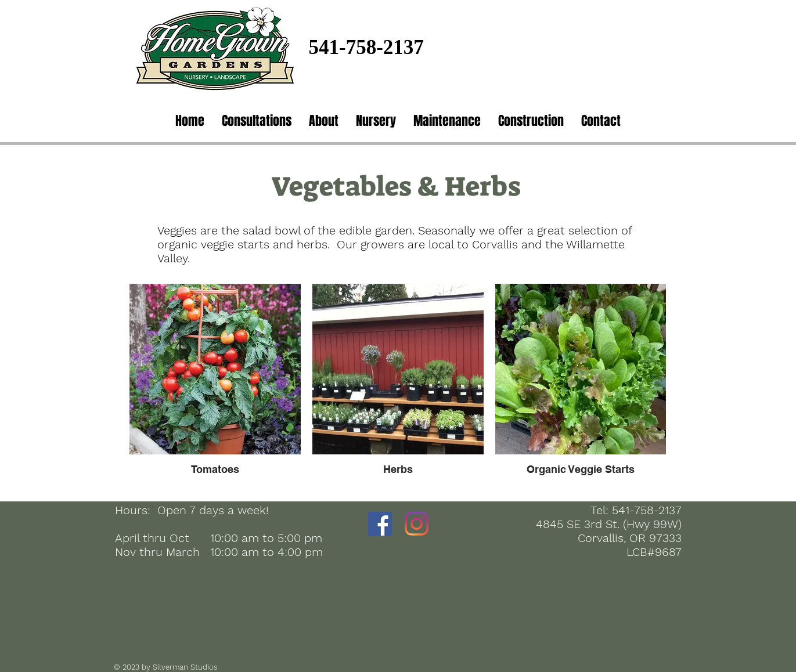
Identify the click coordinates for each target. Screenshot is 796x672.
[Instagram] (417, 524)
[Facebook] (380, 524)
